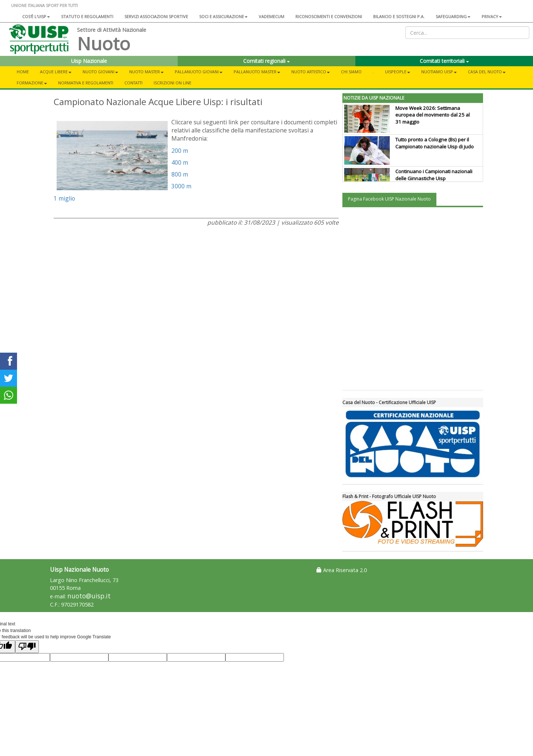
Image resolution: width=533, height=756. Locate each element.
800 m (180, 174)
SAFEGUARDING (453, 16)
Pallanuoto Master (257, 72)
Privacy (492, 16)
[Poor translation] (27, 647)
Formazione (32, 83)
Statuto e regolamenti (87, 16)
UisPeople (398, 72)
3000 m (181, 186)
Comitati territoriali (444, 61)
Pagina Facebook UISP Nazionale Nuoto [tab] (389, 199)
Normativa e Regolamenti (86, 83)
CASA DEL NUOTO (487, 72)
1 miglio (64, 198)
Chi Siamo (351, 72)
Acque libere (56, 72)
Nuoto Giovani (100, 72)
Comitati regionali (266, 61)
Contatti (133, 83)
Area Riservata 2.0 (342, 570)
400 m (180, 162)
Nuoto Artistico (311, 72)
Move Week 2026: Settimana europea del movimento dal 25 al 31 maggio (433, 115)
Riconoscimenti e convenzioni (329, 16)
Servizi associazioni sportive (156, 16)
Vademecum (271, 16)
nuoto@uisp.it (89, 596)
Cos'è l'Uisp (36, 16)
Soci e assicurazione (223, 16)
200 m (180, 151)
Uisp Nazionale (89, 61)
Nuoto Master (146, 72)
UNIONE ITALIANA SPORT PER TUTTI (44, 5)
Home (23, 72)
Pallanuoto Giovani (199, 72)
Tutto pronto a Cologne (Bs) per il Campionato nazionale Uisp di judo (435, 143)
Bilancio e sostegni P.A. (399, 16)
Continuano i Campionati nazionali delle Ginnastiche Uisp (434, 175)
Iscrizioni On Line (172, 83)
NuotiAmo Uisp (439, 72)
